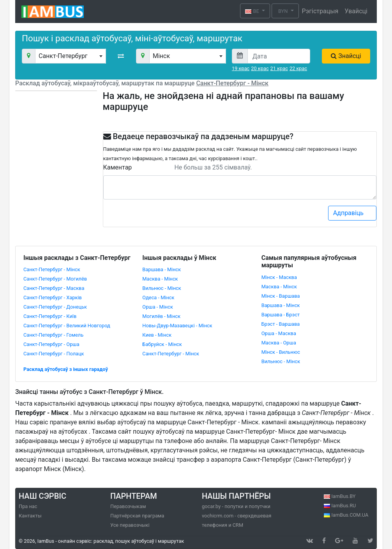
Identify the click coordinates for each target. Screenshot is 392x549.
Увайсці (356, 11)
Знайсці (346, 56)
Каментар (118, 167)
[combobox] (71, 56)
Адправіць (353, 213)
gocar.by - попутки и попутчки (236, 506)
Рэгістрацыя (320, 11)
